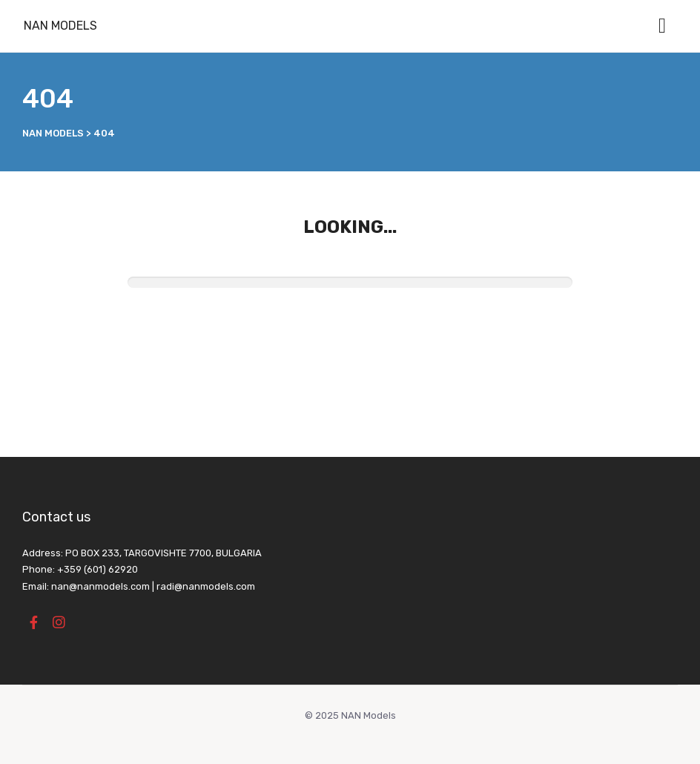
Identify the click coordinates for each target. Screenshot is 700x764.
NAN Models (60, 26)
